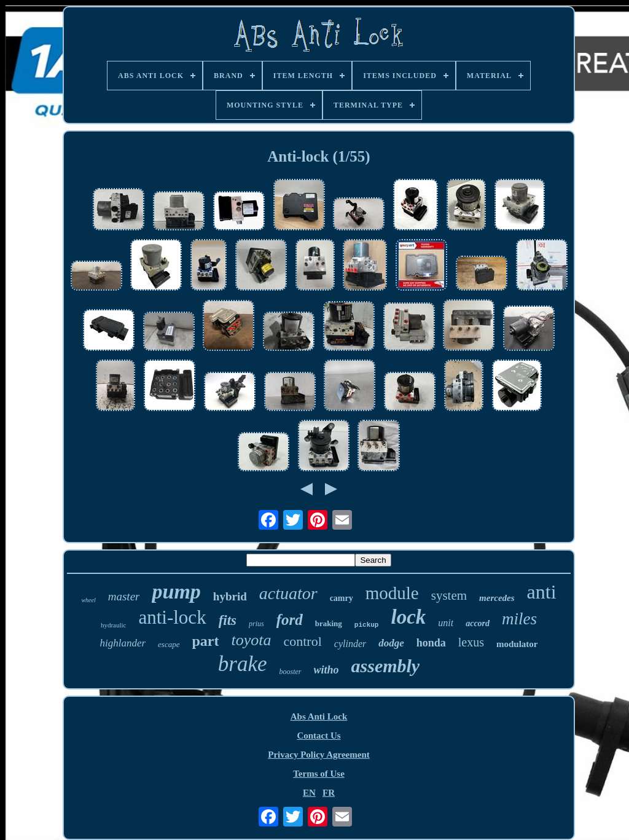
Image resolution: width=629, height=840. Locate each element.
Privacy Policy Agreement (319, 755)
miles (519, 619)
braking (329, 623)
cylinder (350, 644)
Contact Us (318, 736)
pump (176, 591)
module (392, 593)
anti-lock (172, 617)
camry (342, 598)
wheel (88, 600)
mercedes (497, 598)
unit (446, 623)
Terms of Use (319, 774)
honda (431, 643)
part (205, 641)
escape (169, 644)
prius (256, 624)
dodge (391, 643)
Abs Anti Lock (319, 716)
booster (291, 672)
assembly (386, 666)
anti (542, 592)
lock (408, 617)
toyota (251, 640)
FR (329, 793)
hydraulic (114, 625)
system (449, 595)
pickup (367, 625)
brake (243, 664)
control (302, 641)
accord (478, 623)
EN (309, 793)
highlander (123, 643)
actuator (288, 593)
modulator (517, 644)
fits (228, 620)
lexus (471, 642)
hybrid (230, 596)
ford (290, 620)
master (124, 596)
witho (326, 670)
